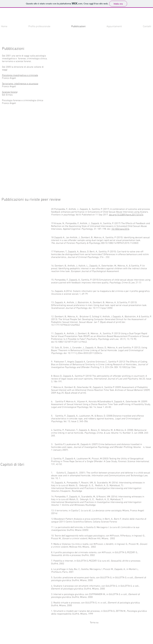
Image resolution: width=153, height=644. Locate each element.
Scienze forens (10, 92)
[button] (69, 70)
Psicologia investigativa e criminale (20, 75)
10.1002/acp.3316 (120, 229)
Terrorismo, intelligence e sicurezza (20, 84)
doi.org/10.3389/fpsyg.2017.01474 (126, 215)
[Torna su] (94, 623)
